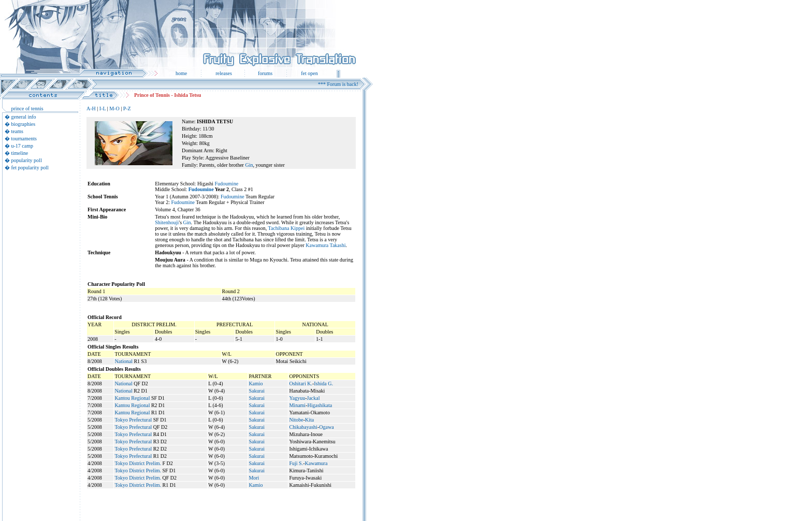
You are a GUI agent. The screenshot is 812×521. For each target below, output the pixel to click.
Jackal (313, 398)
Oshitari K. (300, 383)
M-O (114, 108)
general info (24, 117)
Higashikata (320, 405)
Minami (297, 405)
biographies (24, 124)
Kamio (256, 383)
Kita (309, 420)
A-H (91, 108)
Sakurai (257, 391)
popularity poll (27, 160)
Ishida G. (323, 383)
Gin (249, 165)
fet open (309, 73)
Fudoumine (227, 184)
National (124, 361)
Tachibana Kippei (287, 228)
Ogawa (326, 427)
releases (224, 73)
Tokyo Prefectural (133, 420)
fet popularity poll (30, 168)
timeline (20, 153)
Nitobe (296, 420)
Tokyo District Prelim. (138, 463)
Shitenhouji (167, 222)
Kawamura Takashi (325, 245)
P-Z (127, 108)
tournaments (24, 139)
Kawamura (316, 463)
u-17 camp (23, 146)
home (181, 73)
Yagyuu (297, 398)
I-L (103, 108)
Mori (254, 478)
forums (265, 73)
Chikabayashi (303, 427)
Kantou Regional (132, 398)
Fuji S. (296, 463)
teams (17, 131)
